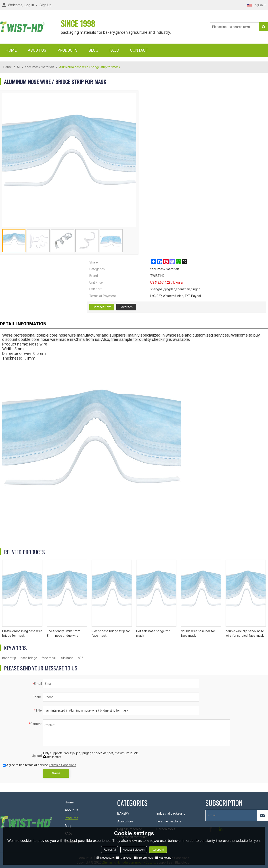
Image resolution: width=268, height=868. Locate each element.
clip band (67, 658)
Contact (139, 50)
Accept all (158, 850)
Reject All (110, 850)
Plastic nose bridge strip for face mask (111, 633)
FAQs (114, 50)
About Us (37, 50)
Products (67, 50)
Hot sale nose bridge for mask (153, 633)
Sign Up (46, 5)
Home (11, 50)
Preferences (143, 858)
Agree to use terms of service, (40, 765)
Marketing (163, 858)
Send (56, 773)
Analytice (124, 858)
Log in (29, 5)
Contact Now (102, 307)
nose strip (9, 658)
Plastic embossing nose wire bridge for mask (22, 633)
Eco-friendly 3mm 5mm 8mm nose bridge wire (64, 633)
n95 (81, 658)
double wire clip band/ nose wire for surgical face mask (245, 633)
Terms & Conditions (62, 765)
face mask (49, 658)
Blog (93, 50)
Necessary (105, 858)
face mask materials (40, 67)
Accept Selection (134, 850)
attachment (52, 757)
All (19, 67)
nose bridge (29, 658)
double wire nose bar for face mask (198, 633)
